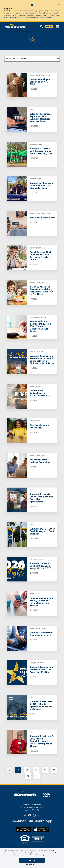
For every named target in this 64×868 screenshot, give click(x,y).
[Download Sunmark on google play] (23, 830)
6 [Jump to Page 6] (28, 776)
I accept (32, 860)
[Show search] (41, 26)
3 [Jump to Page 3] (36, 770)
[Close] (59, 5)
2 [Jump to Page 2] (27, 770)
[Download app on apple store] (41, 830)
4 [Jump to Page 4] (45, 770)
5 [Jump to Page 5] (54, 770)
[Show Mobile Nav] (57, 26)
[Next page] (37, 776)
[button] (32, 59)
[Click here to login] (49, 27)
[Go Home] (16, 26)
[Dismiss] (32, 864)
